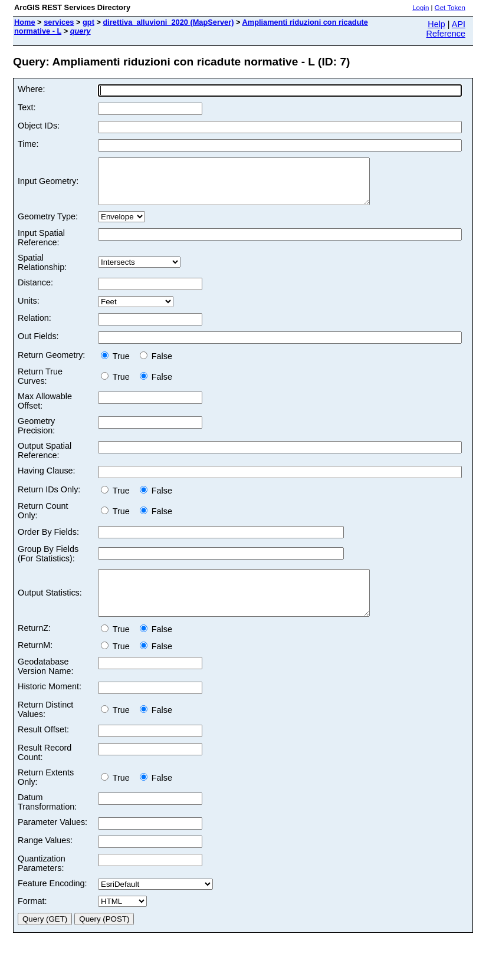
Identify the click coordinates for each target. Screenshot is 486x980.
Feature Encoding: (52, 901)
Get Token (450, 8)
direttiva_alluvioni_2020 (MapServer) (169, 22)
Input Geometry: (48, 186)
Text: (27, 107)
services (59, 22)
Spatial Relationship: (42, 271)
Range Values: (45, 858)
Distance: (35, 291)
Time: (28, 144)
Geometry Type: (48, 225)
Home (25, 22)
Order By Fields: (48, 541)
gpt (88, 22)
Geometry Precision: (36, 435)
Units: (29, 310)
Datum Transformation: (47, 820)
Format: (32, 919)
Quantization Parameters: (42, 881)
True (118, 365)
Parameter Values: (52, 840)
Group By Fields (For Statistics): (48, 563)
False (156, 365)
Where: (31, 89)
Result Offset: (43, 747)
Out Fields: (38, 345)
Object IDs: (39, 126)
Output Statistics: (50, 606)
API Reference (446, 29)
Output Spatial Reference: (45, 459)
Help (436, 24)
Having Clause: (47, 479)
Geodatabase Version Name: (45, 684)
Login (421, 8)
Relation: (35, 327)
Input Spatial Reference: (41, 246)
